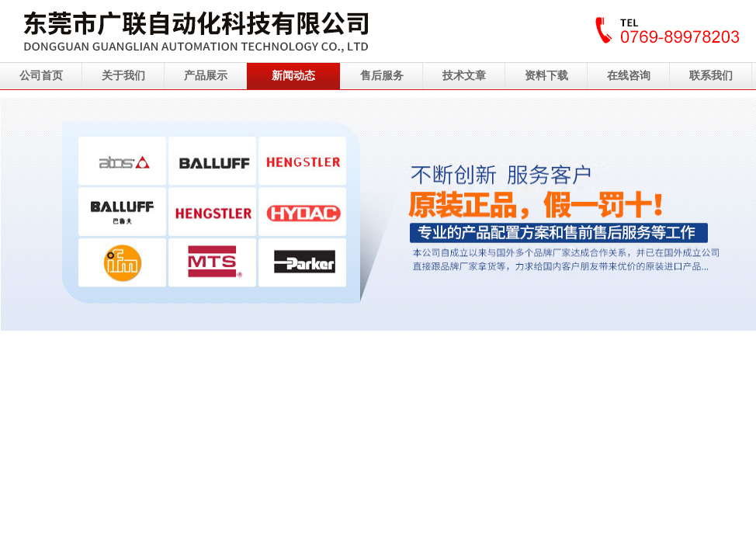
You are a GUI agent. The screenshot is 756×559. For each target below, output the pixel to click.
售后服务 (382, 76)
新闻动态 (293, 76)
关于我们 (123, 76)
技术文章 (464, 76)
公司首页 (41, 76)
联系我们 (711, 76)
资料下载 (546, 76)
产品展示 (206, 76)
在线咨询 (629, 76)
